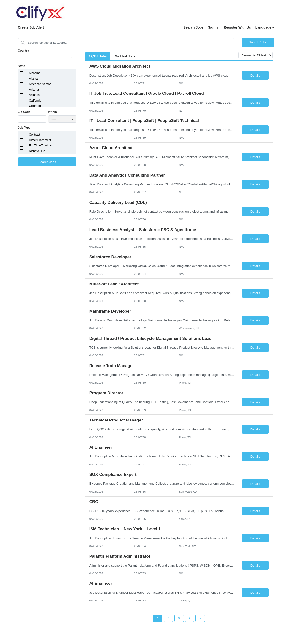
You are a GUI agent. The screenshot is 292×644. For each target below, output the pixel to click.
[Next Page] (200, 618)
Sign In (214, 27)
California (35, 101)
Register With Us (237, 27)
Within (53, 112)
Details (255, 75)
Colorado (35, 106)
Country (24, 51)
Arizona (34, 90)
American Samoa (40, 84)
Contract (34, 135)
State (21, 66)
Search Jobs (194, 27)
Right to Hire (37, 151)
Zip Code (24, 112)
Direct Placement (40, 140)
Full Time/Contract (41, 146)
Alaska (33, 79)
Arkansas (35, 95)
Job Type (24, 128)
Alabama (35, 73)
